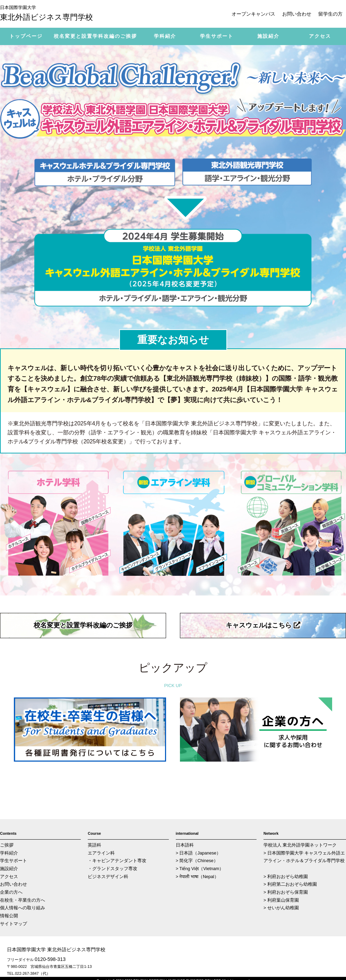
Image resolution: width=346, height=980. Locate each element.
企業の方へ (11, 892)
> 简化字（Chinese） (197, 861)
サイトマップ (14, 924)
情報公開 (9, 916)
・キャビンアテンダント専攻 (117, 861)
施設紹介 (9, 869)
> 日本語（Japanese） (198, 853)
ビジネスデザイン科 (108, 877)
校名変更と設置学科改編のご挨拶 (83, 625)
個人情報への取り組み (23, 908)
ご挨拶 (7, 845)
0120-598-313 (50, 959)
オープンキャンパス (253, 14)
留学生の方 (330, 14)
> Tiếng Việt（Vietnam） (200, 869)
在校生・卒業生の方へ (23, 900)
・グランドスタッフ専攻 (113, 869)
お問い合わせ (297, 14)
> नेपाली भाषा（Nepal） (197, 877)
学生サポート (14, 861)
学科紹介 (9, 853)
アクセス (9, 877)
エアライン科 (101, 853)
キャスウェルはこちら (263, 625)
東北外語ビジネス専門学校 (52, 13)
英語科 (94, 845)
